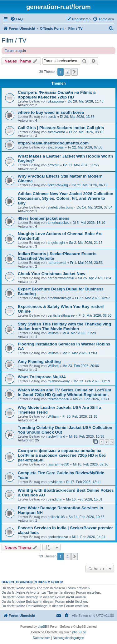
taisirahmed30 (58, 399)
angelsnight (56, 243)
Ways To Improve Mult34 (42, 377)
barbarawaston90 (61, 278)
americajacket (58, 223)
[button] (75, 72)
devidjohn (55, 482)
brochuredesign (59, 298)
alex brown (56, 147)
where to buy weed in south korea (51, 112)
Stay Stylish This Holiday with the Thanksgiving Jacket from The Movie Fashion (64, 326)
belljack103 (56, 517)
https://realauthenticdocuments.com (53, 143)
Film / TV (14, 40)
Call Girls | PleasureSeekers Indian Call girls (61, 128)
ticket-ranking (58, 185)
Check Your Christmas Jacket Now (51, 274)
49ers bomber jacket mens (44, 218)
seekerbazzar (58, 537)
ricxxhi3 (53, 165)
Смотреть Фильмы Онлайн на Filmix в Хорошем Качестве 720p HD (57, 95)
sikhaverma (56, 132)
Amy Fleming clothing (39, 362)
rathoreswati (57, 263)
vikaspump (56, 101)
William (53, 333)
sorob (52, 117)
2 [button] (68, 72)
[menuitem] (17, 19)
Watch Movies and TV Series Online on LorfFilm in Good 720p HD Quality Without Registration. (64, 392)
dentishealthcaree (61, 315)
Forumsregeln (15, 51)
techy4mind (56, 436)
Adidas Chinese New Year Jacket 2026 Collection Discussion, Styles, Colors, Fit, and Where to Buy (66, 198)
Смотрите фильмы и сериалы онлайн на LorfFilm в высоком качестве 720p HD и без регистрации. (62, 455)
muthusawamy (58, 381)
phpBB (42, 627)
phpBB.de (79, 632)
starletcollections (60, 207)
